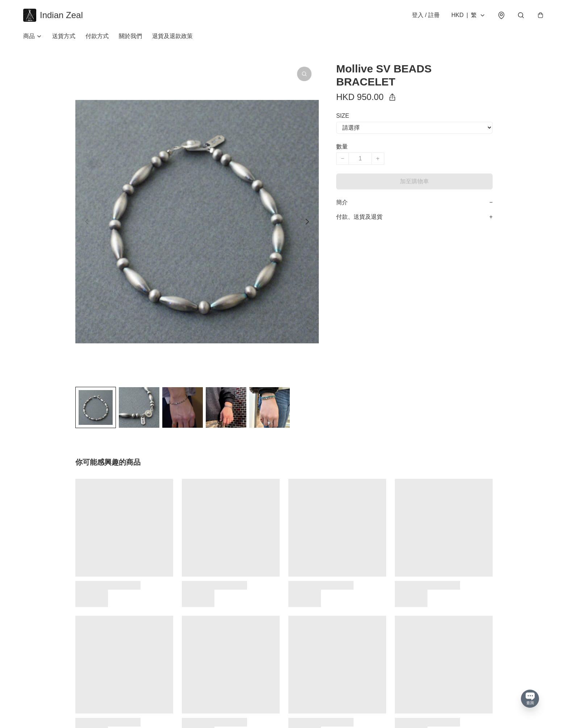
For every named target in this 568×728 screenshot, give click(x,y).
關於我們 (130, 36)
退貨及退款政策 (172, 36)
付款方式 (97, 36)
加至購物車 (414, 181)
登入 (426, 15)
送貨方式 (64, 36)
